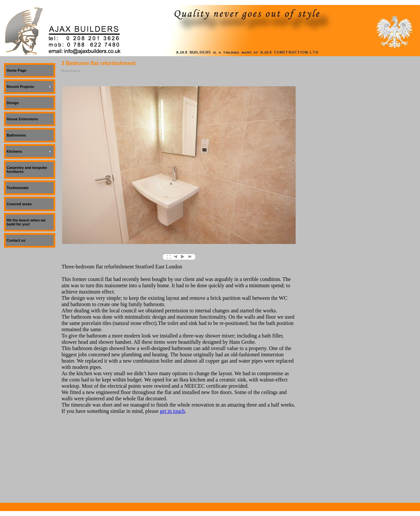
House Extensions (22, 119)
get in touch (172, 411)
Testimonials (18, 188)
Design (13, 103)
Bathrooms (16, 135)
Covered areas (19, 204)
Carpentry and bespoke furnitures (27, 170)
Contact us (16, 240)
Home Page (17, 70)
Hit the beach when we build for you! (26, 222)
